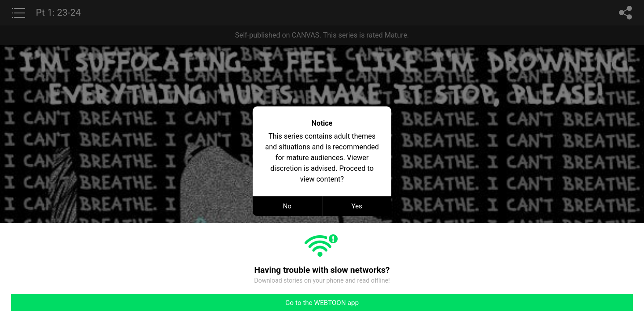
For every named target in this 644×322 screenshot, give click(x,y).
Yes (357, 206)
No (287, 206)
